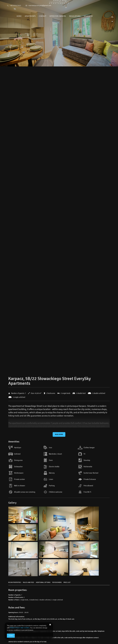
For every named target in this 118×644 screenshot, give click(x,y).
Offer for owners (62, 16)
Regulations (79, 16)
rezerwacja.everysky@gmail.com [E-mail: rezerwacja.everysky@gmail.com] (40, 5)
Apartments (35, 16)
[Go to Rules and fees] (29, 583)
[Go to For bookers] (57, 583)
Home (23, 16)
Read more (59, 434)
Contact (47, 16)
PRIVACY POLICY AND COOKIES (20, 628)
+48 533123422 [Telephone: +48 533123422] (15, 5)
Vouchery (93, 16)
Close (11, 636)
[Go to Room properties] (15, 583)
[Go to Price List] (67, 583)
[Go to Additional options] (43, 583)
